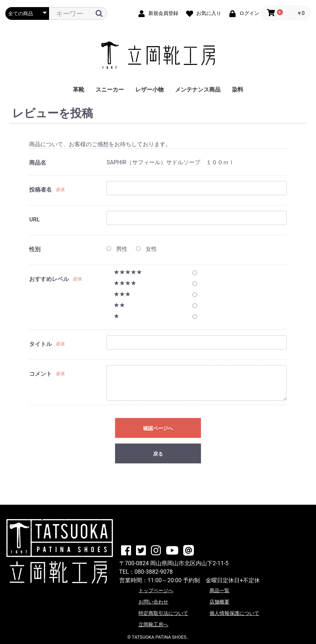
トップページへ (156, 590)
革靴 (78, 90)
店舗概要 (219, 602)
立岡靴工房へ (153, 624)
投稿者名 (40, 190)
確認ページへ (158, 428)
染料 (238, 90)
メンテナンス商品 (198, 90)
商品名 (38, 163)
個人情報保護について (234, 613)
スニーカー (110, 90)
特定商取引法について (163, 613)
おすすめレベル (49, 279)
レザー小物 (149, 90)
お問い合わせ (153, 602)
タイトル (40, 344)
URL (34, 219)
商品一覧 (219, 590)
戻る (158, 454)
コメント (40, 374)
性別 (35, 249)
